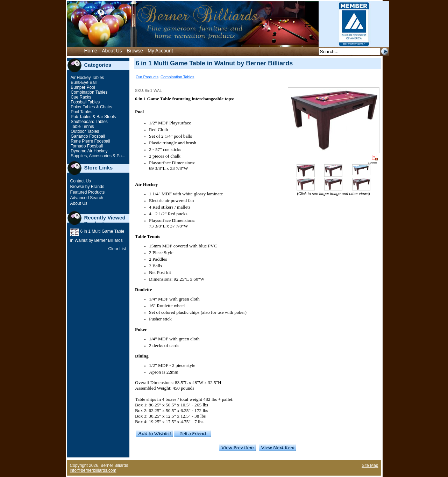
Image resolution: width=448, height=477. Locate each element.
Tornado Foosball (86, 146)
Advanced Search (87, 198)
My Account (160, 51)
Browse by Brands (87, 187)
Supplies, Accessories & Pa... (97, 156)
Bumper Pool (82, 87)
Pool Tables (81, 112)
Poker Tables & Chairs (91, 107)
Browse (135, 51)
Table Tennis (82, 127)
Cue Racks (80, 97)
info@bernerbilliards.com (93, 470)
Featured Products (88, 192)
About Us (112, 51)
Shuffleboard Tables (89, 122)
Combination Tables (89, 92)
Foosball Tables (85, 102)
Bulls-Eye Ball (83, 82)
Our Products (147, 77)
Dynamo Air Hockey (89, 151)
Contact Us (81, 181)
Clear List (117, 249)
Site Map (370, 465)
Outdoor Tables (84, 131)
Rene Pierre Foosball (90, 141)
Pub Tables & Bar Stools (93, 117)
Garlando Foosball (87, 136)
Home (91, 51)
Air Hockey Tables (87, 78)
